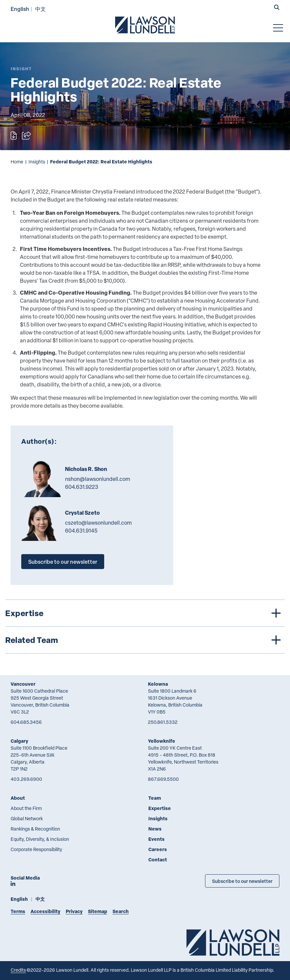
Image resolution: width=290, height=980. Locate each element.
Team (155, 798)
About (18, 798)
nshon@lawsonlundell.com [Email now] (98, 479)
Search (121, 911)
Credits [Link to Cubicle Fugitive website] (18, 970)
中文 (40, 9)
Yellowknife (162, 741)
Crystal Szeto (82, 513)
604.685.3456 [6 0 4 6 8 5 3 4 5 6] (26, 722)
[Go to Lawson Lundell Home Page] (145, 25)
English (20, 9)
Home (17, 162)
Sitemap (98, 911)
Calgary (19, 741)
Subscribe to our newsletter (63, 562)
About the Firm (26, 808)
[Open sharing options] (26, 136)
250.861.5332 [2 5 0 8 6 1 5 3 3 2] (163, 722)
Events (156, 839)
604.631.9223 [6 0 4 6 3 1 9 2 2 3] (82, 487)
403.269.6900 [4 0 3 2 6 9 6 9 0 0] (26, 779)
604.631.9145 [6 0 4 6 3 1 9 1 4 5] (81, 531)
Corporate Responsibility (36, 849)
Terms (18, 911)
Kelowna (158, 684)
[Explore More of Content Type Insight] (21, 69)
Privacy (74, 911)
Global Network (27, 818)
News (155, 829)
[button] (277, 8)
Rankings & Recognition (35, 829)
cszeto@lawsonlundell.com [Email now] (98, 523)
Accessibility (45, 911)
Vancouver (23, 684)
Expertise (160, 808)
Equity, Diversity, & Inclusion (40, 839)
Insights (37, 162)
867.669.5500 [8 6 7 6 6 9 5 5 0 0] (163, 779)
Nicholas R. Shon (86, 469)
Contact (158, 860)
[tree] (145, 627)
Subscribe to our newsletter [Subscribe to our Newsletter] (242, 881)
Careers (158, 849)
